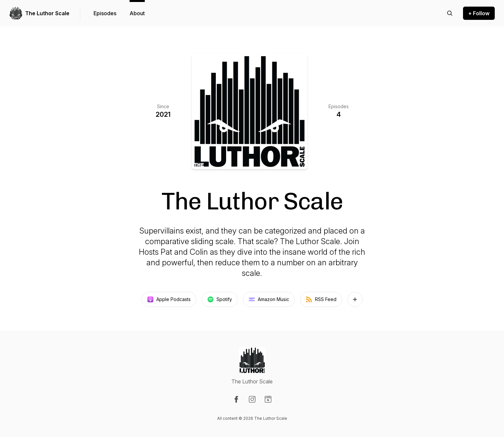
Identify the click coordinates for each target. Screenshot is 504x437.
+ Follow (479, 13)
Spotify (220, 299)
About (137, 13)
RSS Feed (321, 299)
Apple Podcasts (169, 299)
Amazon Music (269, 299)
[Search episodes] (450, 13)
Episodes (105, 13)
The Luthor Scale (47, 13)
